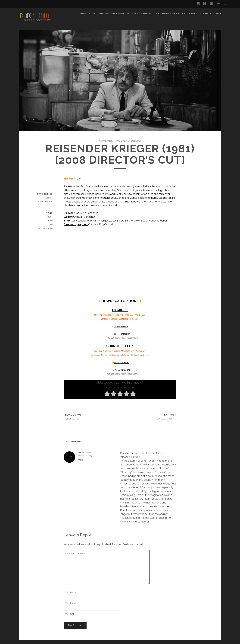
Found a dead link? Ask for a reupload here (109, 13)
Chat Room (162, 13)
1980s (50, 217)
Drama (136, 141)
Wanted (193, 13)
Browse (146, 13)
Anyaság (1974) (167, 419)
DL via (121, 326)
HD (51, 225)
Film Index (179, 13)
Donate (207, 13)
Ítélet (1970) (72, 419)
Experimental (45, 202)
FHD (50, 221)
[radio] (107, 394)
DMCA (218, 13)
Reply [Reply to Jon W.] (80, 459)
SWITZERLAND (45, 228)
